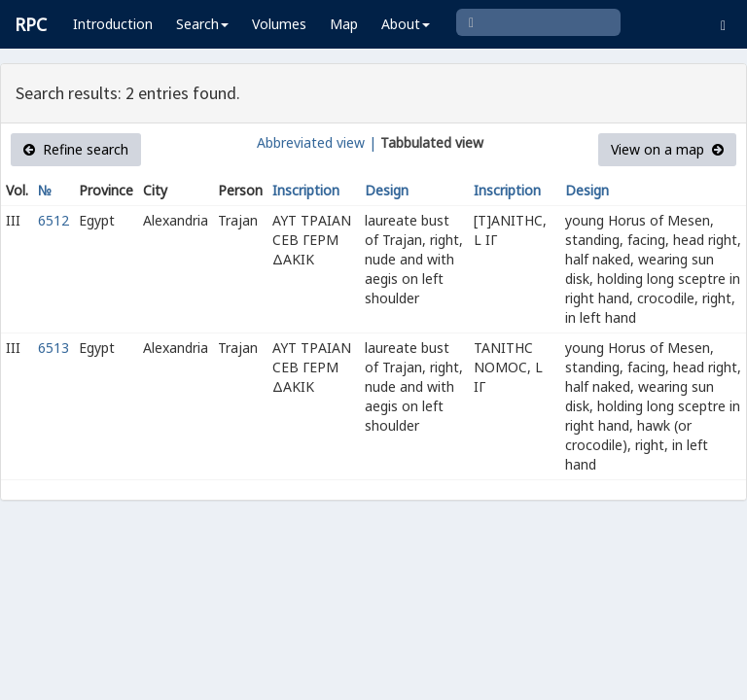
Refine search (76, 149)
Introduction (113, 24)
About (406, 24)
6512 (53, 220)
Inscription (306, 190)
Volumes (279, 24)
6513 (53, 348)
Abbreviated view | (317, 142)
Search (202, 24)
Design (387, 190)
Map (344, 24)
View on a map (667, 149)
